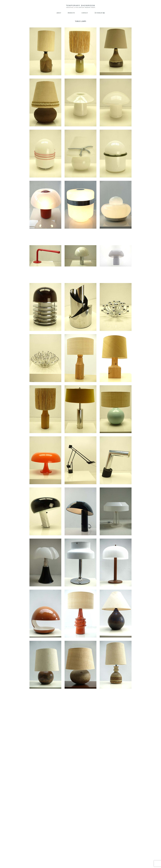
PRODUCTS (71, 13)
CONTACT (85, 13)
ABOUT (59, 13)
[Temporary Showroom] (80, 6)
